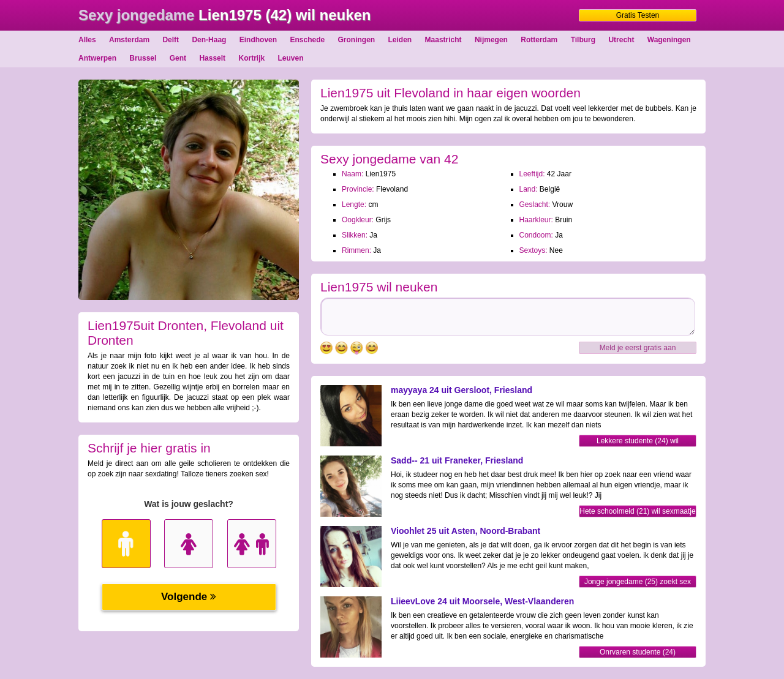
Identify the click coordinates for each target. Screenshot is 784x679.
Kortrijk (251, 58)
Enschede (307, 40)
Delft (171, 40)
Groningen (357, 40)
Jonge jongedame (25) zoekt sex (638, 582)
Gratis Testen (638, 15)
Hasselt (212, 58)
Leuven (291, 58)
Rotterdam (539, 40)
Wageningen (669, 40)
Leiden (400, 40)
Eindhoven (258, 40)
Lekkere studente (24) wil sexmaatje (638, 442)
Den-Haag (209, 40)
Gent (178, 58)
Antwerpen (97, 58)
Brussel (143, 58)
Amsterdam (129, 40)
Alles (87, 40)
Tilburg (583, 40)
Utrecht (621, 40)
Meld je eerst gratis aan (638, 348)
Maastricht (443, 40)
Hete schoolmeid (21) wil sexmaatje (637, 511)
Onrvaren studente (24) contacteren (638, 653)
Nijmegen (491, 40)
